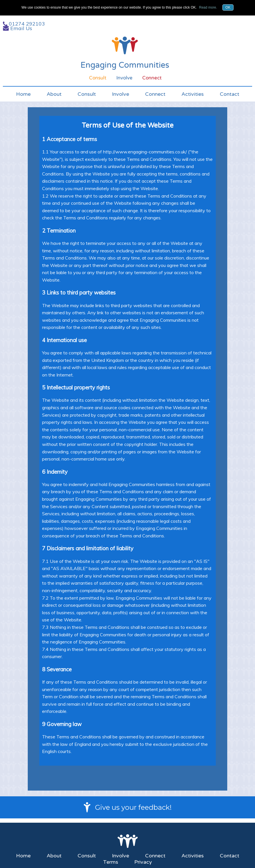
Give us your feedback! (133, 807)
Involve (120, 94)
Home (23, 94)
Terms (111, 862)
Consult (87, 94)
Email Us (21, 28)
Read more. (208, 7)
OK (228, 7)
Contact (230, 94)
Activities (193, 94)
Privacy (143, 862)
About (54, 94)
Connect (155, 94)
